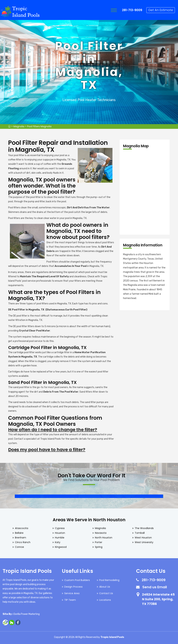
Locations (105, 600)
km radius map (145, 192)
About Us (105, 587)
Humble (60, 538)
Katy (58, 542)
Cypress (60, 528)
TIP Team (70, 600)
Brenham (21, 538)
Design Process (73, 587)
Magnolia (19, 126)
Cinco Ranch (23, 542)
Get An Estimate (161, 10)
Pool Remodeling (109, 580)
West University (144, 542)
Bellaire (19, 533)
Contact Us (106, 593)
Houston (60, 533)
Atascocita (22, 528)
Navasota (101, 533)
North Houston (104, 538)
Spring (99, 547)
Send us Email (155, 587)
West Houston (143, 538)
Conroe (19, 547)
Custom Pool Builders (77, 580)
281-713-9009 (133, 10)
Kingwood (61, 547)
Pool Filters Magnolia (39, 126)
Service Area (72, 593)
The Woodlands (144, 528)
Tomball (140, 533)
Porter (99, 542)
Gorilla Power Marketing (27, 614)
